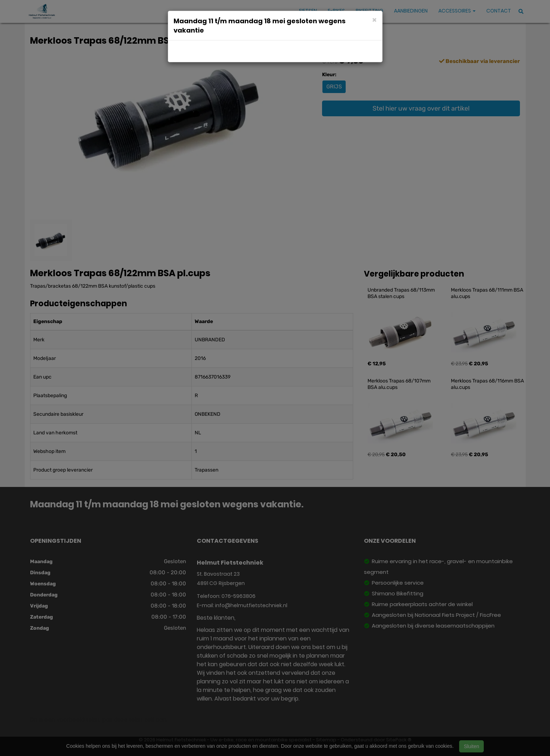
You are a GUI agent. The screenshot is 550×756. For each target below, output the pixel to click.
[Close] (374, 19)
